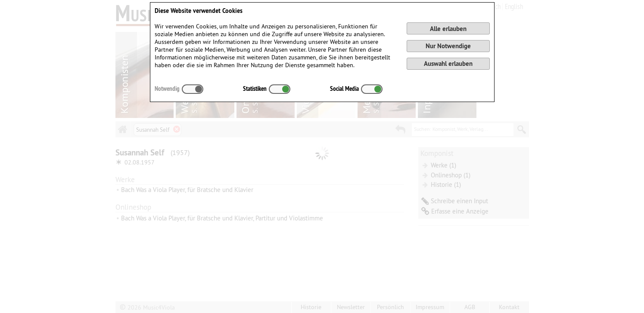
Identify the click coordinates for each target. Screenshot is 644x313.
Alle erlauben (448, 29)
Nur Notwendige (448, 46)
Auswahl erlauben (448, 64)
